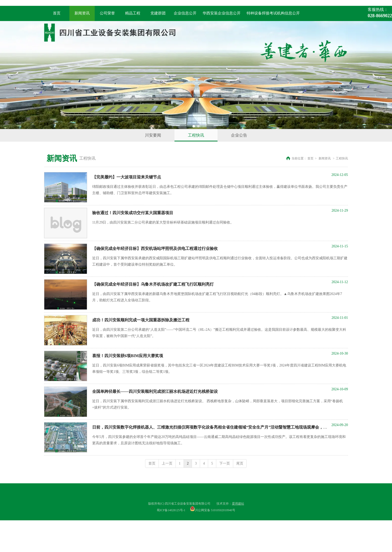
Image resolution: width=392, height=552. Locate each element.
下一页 (225, 463)
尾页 (240, 463)
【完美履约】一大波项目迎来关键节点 (127, 177)
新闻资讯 (325, 158)
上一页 (167, 463)
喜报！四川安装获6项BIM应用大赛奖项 (128, 356)
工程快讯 (342, 158)
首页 (310, 158)
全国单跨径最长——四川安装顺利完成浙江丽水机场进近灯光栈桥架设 (155, 391)
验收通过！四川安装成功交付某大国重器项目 (133, 213)
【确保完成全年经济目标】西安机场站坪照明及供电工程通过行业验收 (155, 249)
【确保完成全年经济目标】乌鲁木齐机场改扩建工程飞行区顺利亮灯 (153, 284)
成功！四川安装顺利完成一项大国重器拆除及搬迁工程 (141, 320)
